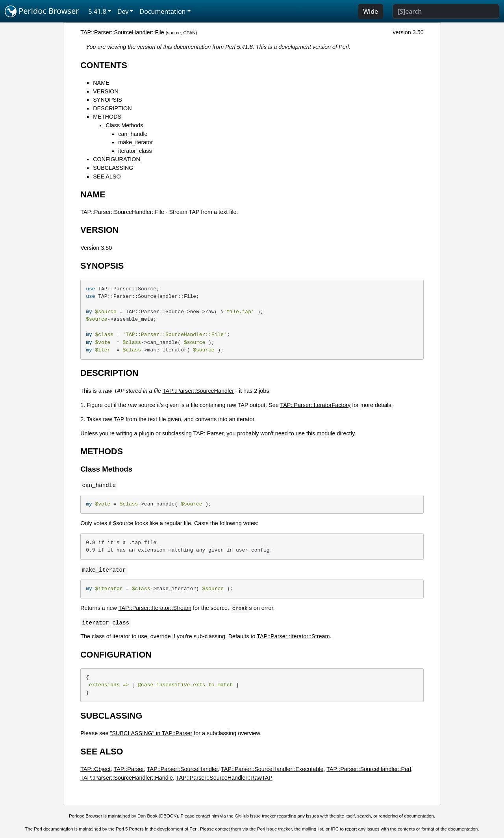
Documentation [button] (162, 11)
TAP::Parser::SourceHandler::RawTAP (224, 778)
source (174, 33)
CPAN (190, 33)
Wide (371, 11)
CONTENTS (104, 65)
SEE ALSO (107, 177)
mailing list (313, 829)
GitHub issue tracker (255, 816)
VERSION (106, 91)
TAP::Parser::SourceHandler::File (122, 32)
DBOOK (169, 816)
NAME (101, 83)
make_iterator (135, 142)
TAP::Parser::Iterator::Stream (155, 608)
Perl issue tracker (274, 829)
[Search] (446, 11)
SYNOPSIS (107, 100)
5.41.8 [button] (97, 11)
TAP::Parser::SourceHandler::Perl (369, 769)
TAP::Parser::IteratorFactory (315, 405)
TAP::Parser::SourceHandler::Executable (272, 769)
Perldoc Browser (42, 11)
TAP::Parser (208, 433)
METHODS (107, 117)
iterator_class (135, 151)
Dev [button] (123, 11)
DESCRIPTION (112, 108)
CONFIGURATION (117, 159)
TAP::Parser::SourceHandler (198, 391)
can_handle (133, 134)
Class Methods (124, 125)
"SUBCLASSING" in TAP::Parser (151, 733)
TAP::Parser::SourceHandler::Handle (127, 778)
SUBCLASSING (113, 168)
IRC (335, 829)
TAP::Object (95, 769)
